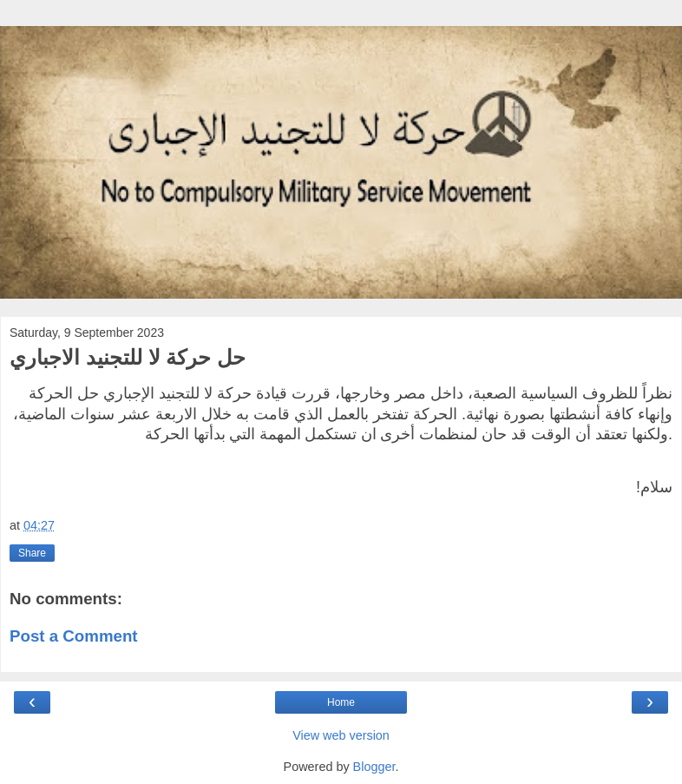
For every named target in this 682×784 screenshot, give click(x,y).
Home (341, 702)
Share (32, 553)
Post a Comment (74, 636)
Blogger (374, 767)
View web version (341, 735)
